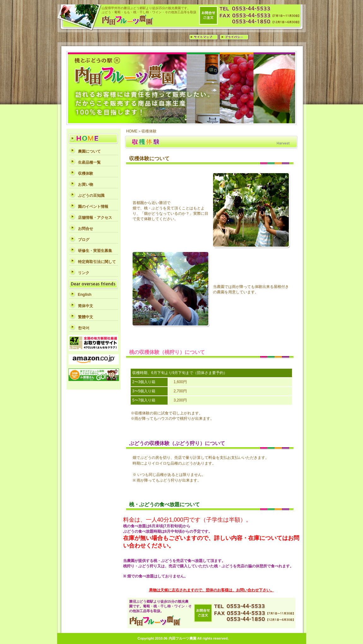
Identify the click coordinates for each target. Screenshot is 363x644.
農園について (89, 151)
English (85, 295)
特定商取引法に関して (97, 262)
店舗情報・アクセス (95, 218)
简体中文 (86, 306)
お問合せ (86, 229)
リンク (84, 273)
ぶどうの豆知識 (91, 196)
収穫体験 (86, 173)
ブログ (84, 240)
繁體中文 (86, 317)
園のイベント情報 (93, 207)
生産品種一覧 (89, 162)
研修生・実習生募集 (95, 251)
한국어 (84, 328)
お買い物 (86, 184)
